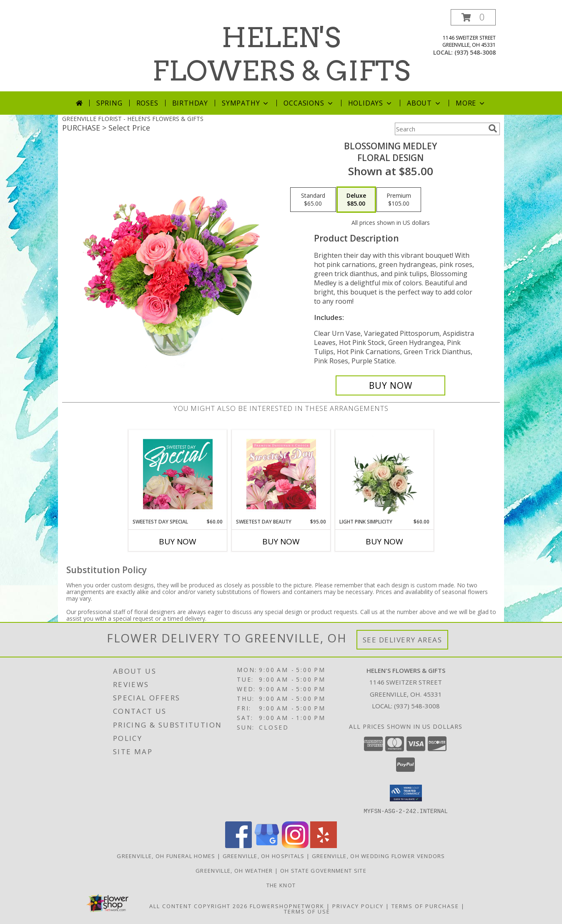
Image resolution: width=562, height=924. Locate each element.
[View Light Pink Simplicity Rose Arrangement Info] (385, 474)
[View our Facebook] (238, 845)
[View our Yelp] (324, 845)
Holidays (371, 103)
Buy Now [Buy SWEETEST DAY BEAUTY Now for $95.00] (281, 541)
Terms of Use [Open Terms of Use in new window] (307, 911)
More (471, 103)
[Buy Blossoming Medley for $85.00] (390, 385)
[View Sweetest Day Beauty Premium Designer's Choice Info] (281, 474)
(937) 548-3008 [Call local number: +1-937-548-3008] (475, 52)
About (424, 103)
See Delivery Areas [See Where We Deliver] (403, 640)
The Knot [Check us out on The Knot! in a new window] (281, 885)
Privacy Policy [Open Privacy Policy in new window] (358, 906)
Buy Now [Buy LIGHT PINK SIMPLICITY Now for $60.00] (384, 541)
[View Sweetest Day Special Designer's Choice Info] (178, 474)
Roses (147, 103)
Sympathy (246, 103)
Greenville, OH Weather (234, 870)
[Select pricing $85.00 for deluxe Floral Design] (356, 200)
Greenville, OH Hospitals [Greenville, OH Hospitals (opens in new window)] (264, 856)
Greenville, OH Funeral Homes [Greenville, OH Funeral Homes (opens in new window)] (166, 856)
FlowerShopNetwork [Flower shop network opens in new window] (287, 906)
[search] (493, 128)
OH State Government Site (323, 870)
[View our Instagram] (295, 845)
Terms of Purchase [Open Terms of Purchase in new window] (425, 906)
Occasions (309, 103)
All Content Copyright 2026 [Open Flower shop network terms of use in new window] (198, 906)
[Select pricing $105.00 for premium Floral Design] (399, 200)
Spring (109, 103)
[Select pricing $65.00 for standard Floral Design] (313, 200)
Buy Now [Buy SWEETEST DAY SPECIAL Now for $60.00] (178, 541)
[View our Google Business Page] (267, 845)
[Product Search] (440, 129)
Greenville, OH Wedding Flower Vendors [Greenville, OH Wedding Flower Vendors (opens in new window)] (379, 856)
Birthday (190, 103)
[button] (473, 17)
